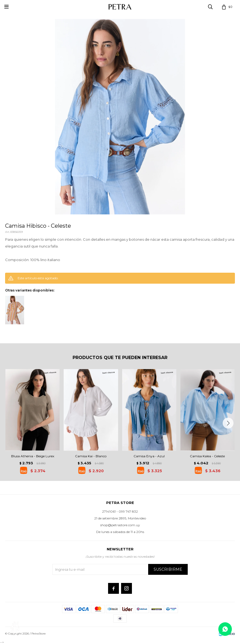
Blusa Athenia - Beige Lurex (33, 456)
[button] (228, 423)
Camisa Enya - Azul (149, 456)
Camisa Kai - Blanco (91, 456)
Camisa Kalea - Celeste (207, 456)
